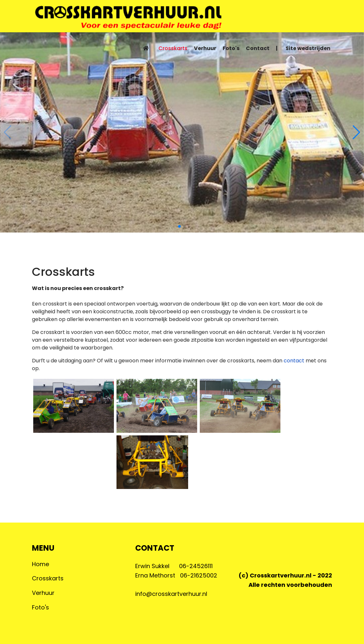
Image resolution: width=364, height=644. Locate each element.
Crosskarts (173, 48)
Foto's (231, 48)
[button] (179, 226)
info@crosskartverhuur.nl (171, 594)
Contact (258, 48)
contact (295, 361)
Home (40, 564)
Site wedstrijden (308, 48)
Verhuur (205, 48)
